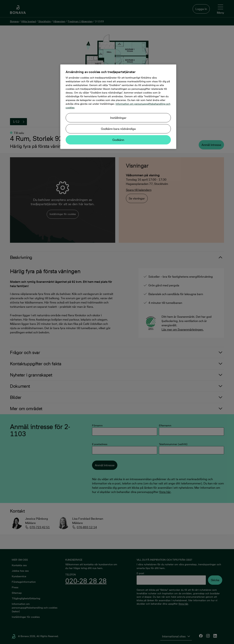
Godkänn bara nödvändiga (118, 129)
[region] (118, 107)
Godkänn (118, 140)
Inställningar (118, 118)
